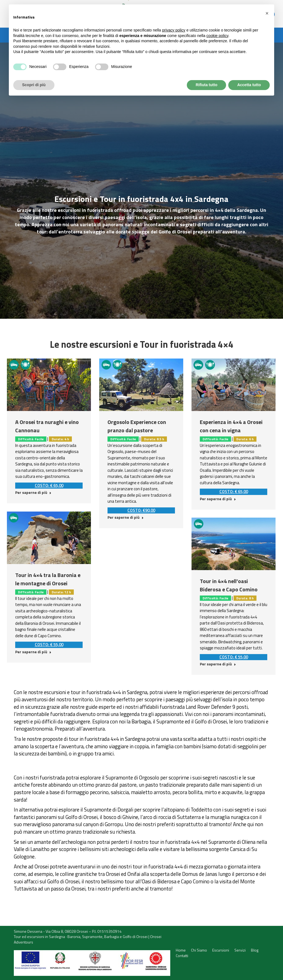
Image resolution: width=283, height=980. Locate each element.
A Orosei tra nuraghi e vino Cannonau (47, 426)
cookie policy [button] (217, 36)
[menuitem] (181, 950)
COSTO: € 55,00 (49, 645)
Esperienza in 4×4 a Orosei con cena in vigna (231, 426)
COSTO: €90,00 (141, 510)
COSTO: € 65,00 (49, 485)
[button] (267, 13)
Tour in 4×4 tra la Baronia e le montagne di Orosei (48, 579)
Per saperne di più (33, 493)
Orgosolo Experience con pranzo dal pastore (137, 426)
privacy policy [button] (174, 30)
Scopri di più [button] (34, 85)
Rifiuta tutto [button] (207, 85)
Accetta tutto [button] (249, 85)
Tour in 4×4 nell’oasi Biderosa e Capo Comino (229, 585)
